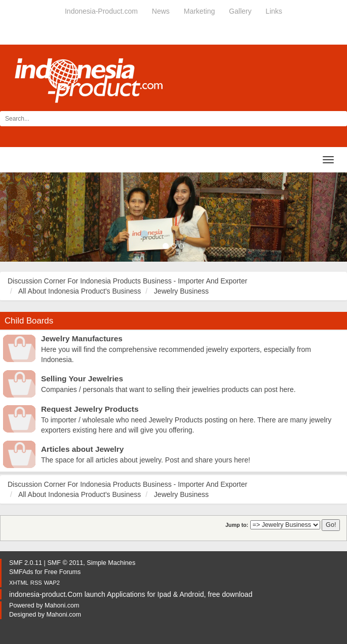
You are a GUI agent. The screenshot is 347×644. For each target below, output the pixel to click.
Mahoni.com (62, 605)
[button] (26, 217)
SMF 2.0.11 (26, 563)
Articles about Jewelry (82, 449)
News (161, 11)
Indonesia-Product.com (101, 11)
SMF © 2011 (65, 563)
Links (274, 11)
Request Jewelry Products (90, 409)
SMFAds (21, 572)
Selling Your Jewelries (82, 379)
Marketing (199, 11)
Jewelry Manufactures (82, 338)
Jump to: (237, 525)
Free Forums (62, 572)
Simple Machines (111, 563)
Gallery (240, 11)
